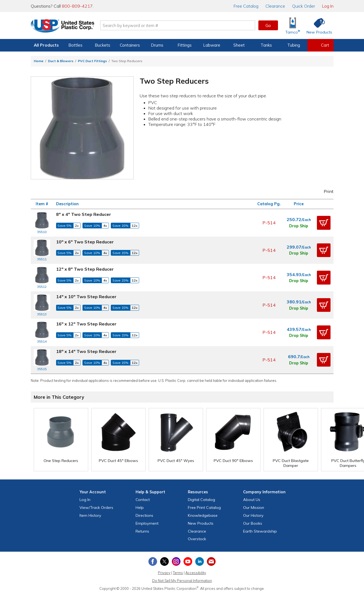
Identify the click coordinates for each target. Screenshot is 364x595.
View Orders (96, 508)
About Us (252, 500)
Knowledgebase (203, 515)
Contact (143, 500)
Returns (142, 531)
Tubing (294, 45)
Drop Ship (299, 226)
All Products (46, 45)
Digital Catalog (201, 500)
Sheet (239, 45)
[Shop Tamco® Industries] (293, 25)
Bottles (75, 45)
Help (140, 508)
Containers (130, 45)
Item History (90, 515)
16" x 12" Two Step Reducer (86, 324)
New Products (201, 523)
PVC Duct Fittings (92, 61)
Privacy (164, 573)
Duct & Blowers (61, 61)
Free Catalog (204, 508)
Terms (178, 573)
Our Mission (254, 508)
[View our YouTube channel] (188, 561)
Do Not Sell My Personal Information (182, 581)
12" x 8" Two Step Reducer (85, 269)
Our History (253, 515)
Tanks (266, 45)
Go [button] (268, 25)
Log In (328, 6)
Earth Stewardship (260, 531)
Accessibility (196, 573)
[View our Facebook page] (153, 561)
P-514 (269, 223)
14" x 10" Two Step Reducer (86, 297)
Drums (157, 45)
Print (325, 191)
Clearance (275, 6)
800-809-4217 (77, 6)
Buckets (103, 45)
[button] (324, 223)
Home (39, 61)
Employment (147, 523)
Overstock (197, 539)
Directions (144, 515)
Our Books (253, 523)
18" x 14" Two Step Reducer (86, 351)
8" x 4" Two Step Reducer (84, 214)
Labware (212, 45)
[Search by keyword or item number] (178, 25)
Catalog (246, 6)
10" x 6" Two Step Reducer (85, 242)
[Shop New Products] (317, 25)
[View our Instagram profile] (176, 561)
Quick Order (304, 6)
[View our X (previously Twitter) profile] (164, 561)
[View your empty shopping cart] (320, 45)
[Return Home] (63, 26)
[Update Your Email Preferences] (211, 561)
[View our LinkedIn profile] (200, 561)
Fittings (185, 45)
